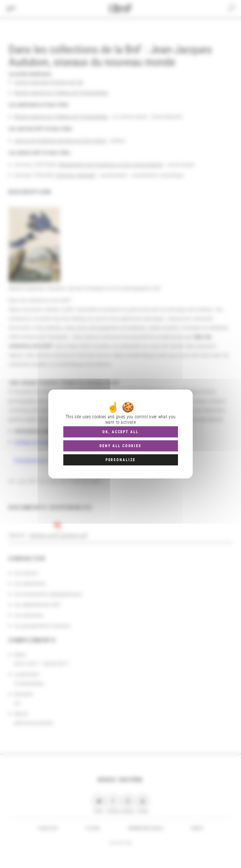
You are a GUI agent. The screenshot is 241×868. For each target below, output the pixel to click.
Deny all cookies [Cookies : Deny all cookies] (121, 446)
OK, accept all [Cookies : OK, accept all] (120, 432)
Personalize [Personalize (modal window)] (121, 460)
